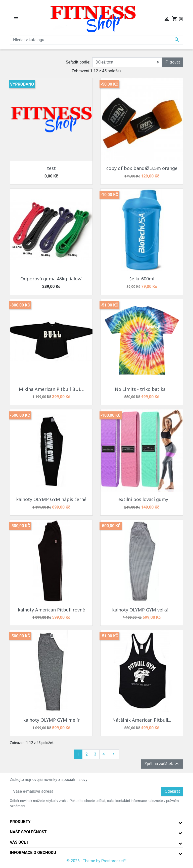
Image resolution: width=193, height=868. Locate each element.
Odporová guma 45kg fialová (51, 279)
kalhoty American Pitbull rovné (51, 610)
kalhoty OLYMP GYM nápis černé (51, 499)
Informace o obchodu (33, 853)
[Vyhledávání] (96, 40)
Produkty (20, 822)
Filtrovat (173, 62)
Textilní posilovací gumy (142, 499)
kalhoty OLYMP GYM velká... (142, 610)
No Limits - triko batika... (142, 389)
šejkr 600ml (142, 279)
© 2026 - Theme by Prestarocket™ (97, 861)
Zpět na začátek (162, 764)
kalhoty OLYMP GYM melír (51, 720)
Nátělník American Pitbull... (142, 720)
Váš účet (19, 842)
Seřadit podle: (78, 62)
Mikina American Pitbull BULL (51, 389)
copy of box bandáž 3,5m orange (142, 168)
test (51, 168)
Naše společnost (28, 832)
